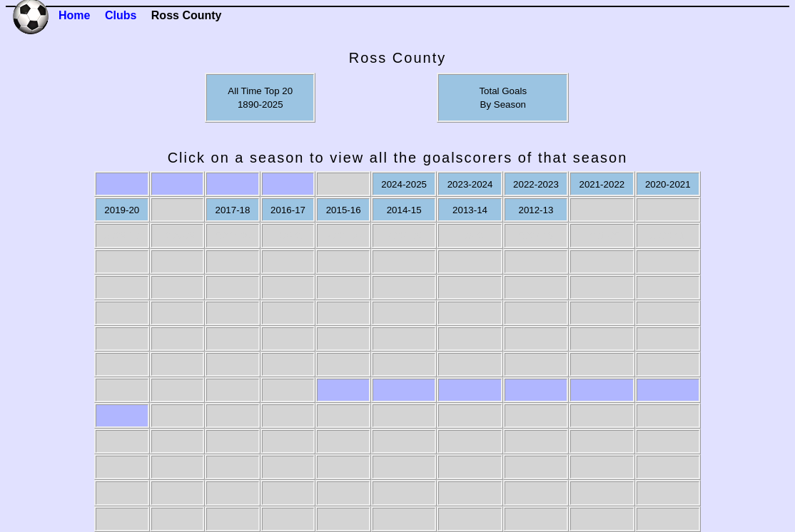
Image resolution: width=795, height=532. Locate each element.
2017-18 (233, 210)
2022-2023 (536, 184)
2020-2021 (668, 184)
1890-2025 (260, 104)
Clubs (121, 15)
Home (74, 15)
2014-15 (404, 210)
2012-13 (536, 210)
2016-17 (288, 210)
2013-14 (470, 210)
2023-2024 (470, 184)
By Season (503, 104)
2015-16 (344, 210)
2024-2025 (404, 184)
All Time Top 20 (260, 91)
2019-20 (122, 210)
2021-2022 (602, 184)
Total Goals (503, 91)
